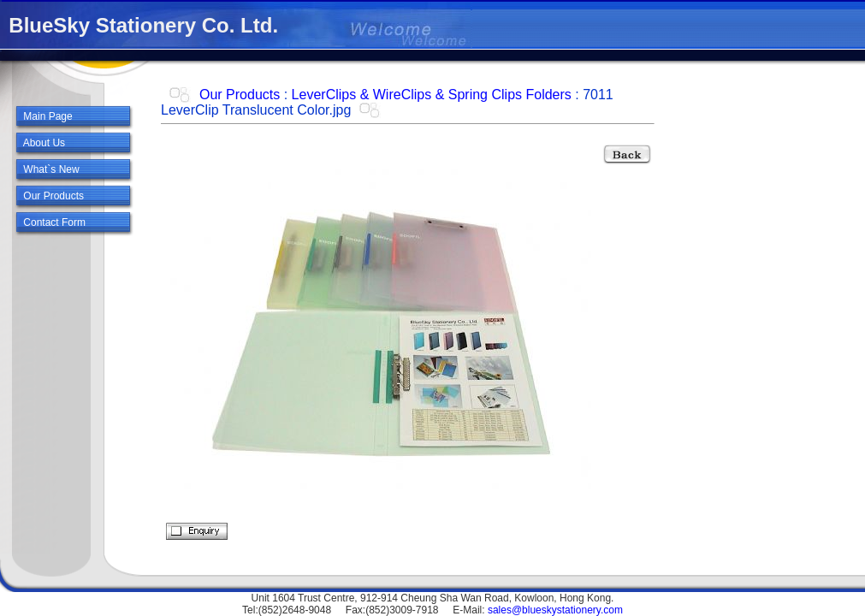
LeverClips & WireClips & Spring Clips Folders (432, 95)
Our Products (240, 95)
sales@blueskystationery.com (555, 610)
